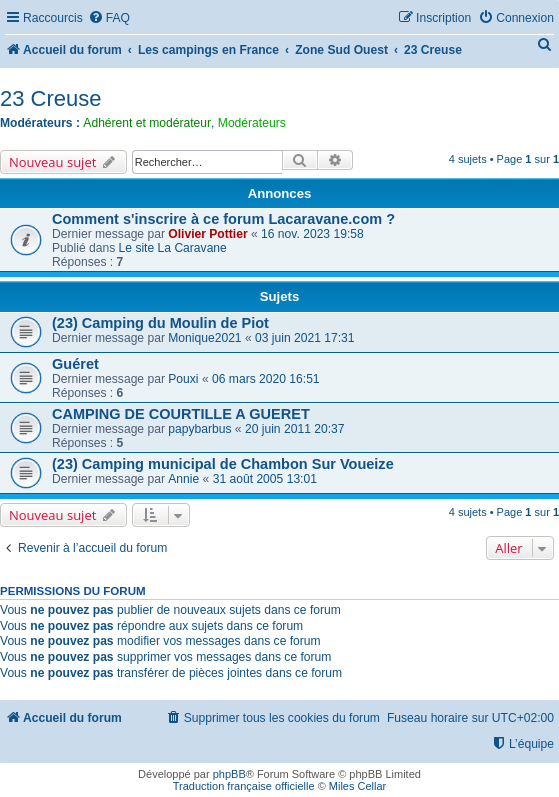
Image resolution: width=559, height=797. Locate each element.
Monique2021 (204, 338)
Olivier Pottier (207, 234)
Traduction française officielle (244, 786)
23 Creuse (51, 98)
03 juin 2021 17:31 (305, 338)
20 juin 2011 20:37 (295, 429)
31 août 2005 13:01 (265, 479)
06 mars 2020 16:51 (266, 379)
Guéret (75, 364)
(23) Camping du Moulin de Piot (160, 323)
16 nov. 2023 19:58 (312, 234)
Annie (183, 479)
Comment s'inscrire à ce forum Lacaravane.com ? (223, 219)
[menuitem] (109, 18)
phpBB (229, 774)
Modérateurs (252, 123)
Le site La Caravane (173, 248)
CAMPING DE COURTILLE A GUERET (181, 414)
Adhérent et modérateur (147, 123)
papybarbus (199, 429)
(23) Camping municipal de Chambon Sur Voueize (223, 464)
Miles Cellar (357, 786)
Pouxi (183, 379)
